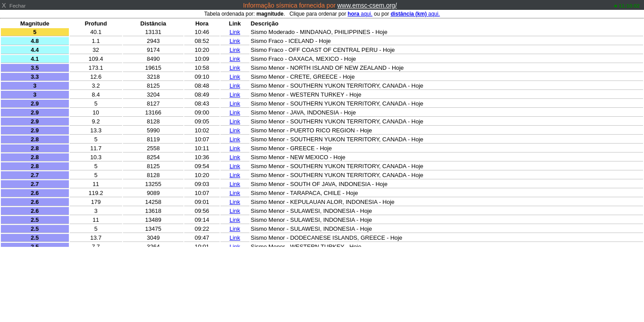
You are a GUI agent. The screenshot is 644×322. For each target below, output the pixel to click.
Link (235, 32)
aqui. (360, 14)
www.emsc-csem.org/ (367, 5)
